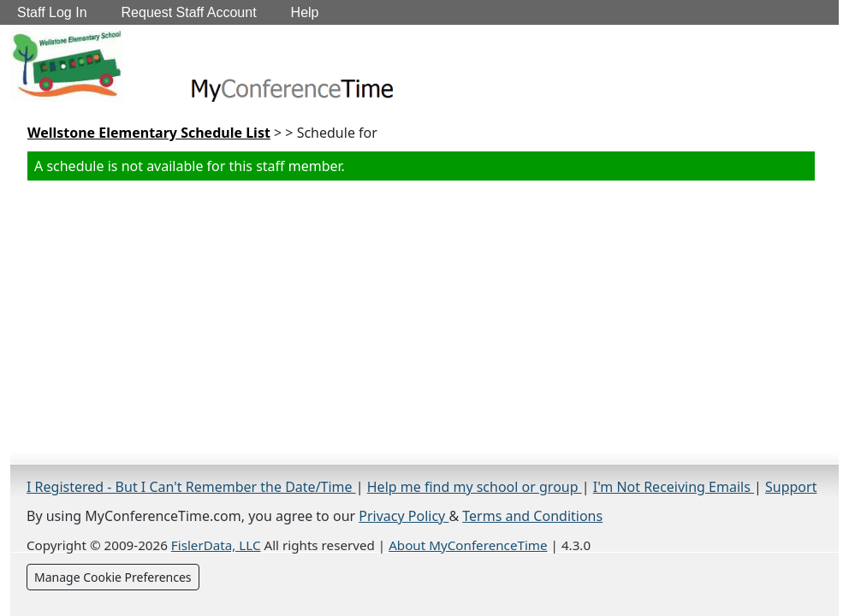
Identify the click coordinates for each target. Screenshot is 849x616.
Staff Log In (52, 12)
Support (791, 487)
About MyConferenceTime (468, 545)
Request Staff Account (189, 12)
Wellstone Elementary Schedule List (149, 133)
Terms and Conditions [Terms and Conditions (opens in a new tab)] (532, 516)
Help (305, 12)
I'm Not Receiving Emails (674, 487)
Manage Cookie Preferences (113, 577)
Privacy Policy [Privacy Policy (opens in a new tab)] (404, 516)
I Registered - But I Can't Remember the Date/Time (191, 487)
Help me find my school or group (475, 487)
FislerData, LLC (216, 545)
